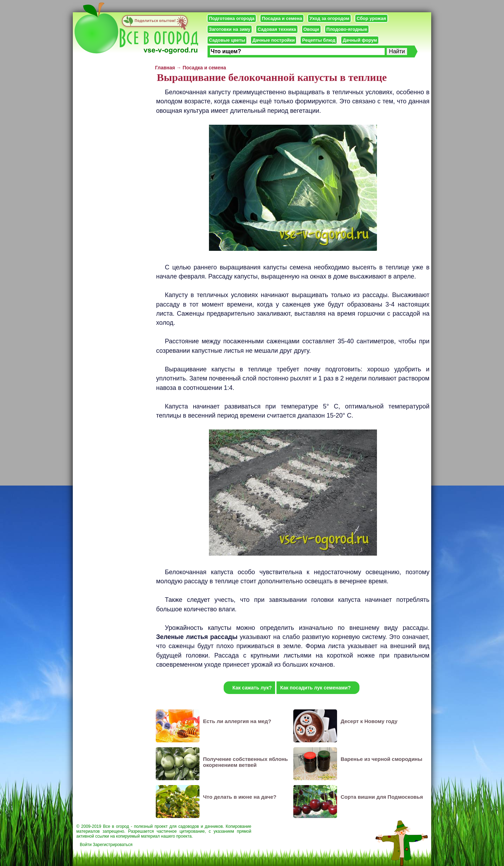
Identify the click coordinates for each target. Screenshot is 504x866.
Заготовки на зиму (230, 29)
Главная (165, 68)
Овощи (311, 29)
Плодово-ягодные (347, 29)
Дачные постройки (274, 40)
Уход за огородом (329, 18)
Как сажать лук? (252, 688)
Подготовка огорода (232, 18)
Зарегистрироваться (113, 845)
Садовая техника (277, 29)
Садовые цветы (227, 40)
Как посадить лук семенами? (315, 688)
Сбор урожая (371, 18)
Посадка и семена (282, 18)
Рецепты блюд (319, 40)
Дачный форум (360, 40)
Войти (86, 845)
